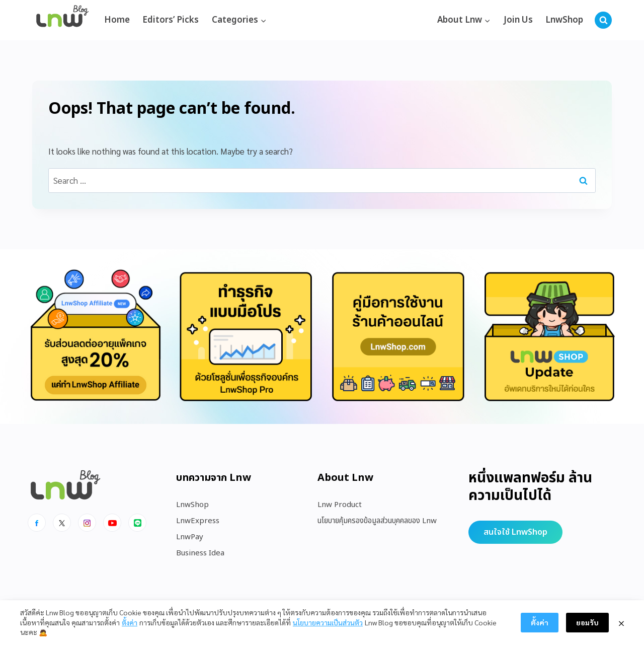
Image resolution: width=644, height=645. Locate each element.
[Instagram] (87, 523)
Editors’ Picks (171, 20)
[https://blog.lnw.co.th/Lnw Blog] (62, 20)
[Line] (137, 523)
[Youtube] (112, 523)
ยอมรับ (587, 622)
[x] (62, 523)
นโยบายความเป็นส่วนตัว (328, 622)
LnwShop (564, 20)
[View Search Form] (603, 20)
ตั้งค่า (130, 622)
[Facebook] (37, 523)
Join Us (518, 20)
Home (117, 20)
